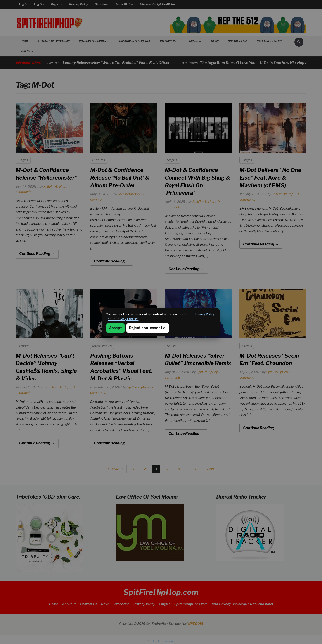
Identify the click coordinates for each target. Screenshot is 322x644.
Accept (115, 328)
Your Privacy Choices (123, 319)
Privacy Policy (205, 314)
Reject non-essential (148, 328)
